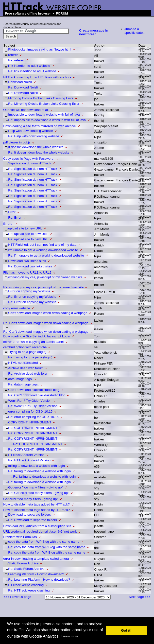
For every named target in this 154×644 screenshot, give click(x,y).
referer (13, 55)
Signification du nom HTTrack (30, 163)
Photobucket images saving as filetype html (40, 49)
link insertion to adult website (29, 66)
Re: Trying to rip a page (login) (30, 357)
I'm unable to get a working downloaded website (43, 250)
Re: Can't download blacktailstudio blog (37, 395)
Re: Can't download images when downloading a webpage (46, 323)
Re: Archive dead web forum (29, 374)
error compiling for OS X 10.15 (30, 411)
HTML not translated (23, 363)
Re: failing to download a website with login (39, 471)
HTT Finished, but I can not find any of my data (42, 245)
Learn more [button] (70, 636)
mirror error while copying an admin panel (33, 342)
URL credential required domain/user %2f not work (40, 531)
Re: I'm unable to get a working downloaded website (46, 255)
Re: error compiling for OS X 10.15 (33, 417)
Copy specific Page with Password (29, 159)
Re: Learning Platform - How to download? (39, 580)
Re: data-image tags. (23, 384)
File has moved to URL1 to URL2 (27, 272)
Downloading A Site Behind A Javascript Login (37, 336)
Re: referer (16, 60)
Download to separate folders (29, 514)
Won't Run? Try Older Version (30, 401)
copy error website (17, 308)
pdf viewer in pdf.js (17, 142)
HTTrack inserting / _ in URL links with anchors (37, 77)
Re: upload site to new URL (28, 234)
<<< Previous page (17, 597)
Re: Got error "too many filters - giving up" (39, 493)
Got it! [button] (126, 630)
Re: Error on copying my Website (32, 297)
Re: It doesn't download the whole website (39, 152)
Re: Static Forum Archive (26, 569)
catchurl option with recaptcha (25, 347)
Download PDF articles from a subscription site (37, 526)
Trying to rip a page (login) (27, 352)
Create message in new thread (94, 32)
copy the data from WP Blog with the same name (44, 542)
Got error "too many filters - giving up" (35, 487)
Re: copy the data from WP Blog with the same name (47, 547)
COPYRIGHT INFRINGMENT (30, 422)
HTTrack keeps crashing (26, 585)
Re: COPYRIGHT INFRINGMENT (33, 428)
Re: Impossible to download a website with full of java (47, 120)
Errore (8, 224)
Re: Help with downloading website (34, 136)
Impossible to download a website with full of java (44, 114)
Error (12, 212)
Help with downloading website (31, 131)
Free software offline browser (28, 13)
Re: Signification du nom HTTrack (33, 169)
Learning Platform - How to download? (36, 574)
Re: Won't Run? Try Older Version (33, 406)
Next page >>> (140, 597)
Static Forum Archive (23, 563)
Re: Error (15, 218)
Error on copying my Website (29, 291)
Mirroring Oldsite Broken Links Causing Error (41, 98)
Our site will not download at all (26, 110)
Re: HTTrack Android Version (29, 460)
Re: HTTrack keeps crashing (29, 590)
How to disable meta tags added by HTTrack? (36, 504)
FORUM (62, 13)
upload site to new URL (25, 228)
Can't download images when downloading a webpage (48, 313)
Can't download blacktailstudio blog (34, 390)
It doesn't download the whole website (36, 147)
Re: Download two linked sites (30, 266)
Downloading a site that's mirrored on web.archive (39, 126)
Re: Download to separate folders (33, 520)
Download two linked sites (27, 261)
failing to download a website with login (36, 466)
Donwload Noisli (20, 82)
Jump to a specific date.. (135, 31)
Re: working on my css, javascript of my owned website (43, 287)
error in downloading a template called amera (36, 559)
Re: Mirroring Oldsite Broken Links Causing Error (44, 104)
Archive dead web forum (26, 368)
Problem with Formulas (20, 537)
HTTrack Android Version (26, 455)
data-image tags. (20, 379)
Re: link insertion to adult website (32, 71)
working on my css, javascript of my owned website (45, 277)
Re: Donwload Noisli (23, 87)
